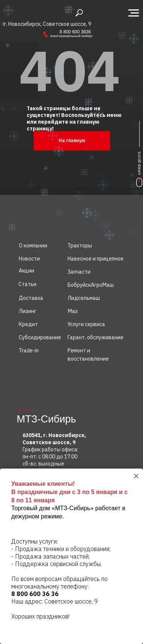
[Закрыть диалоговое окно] (136, 476)
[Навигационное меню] (134, 13)
